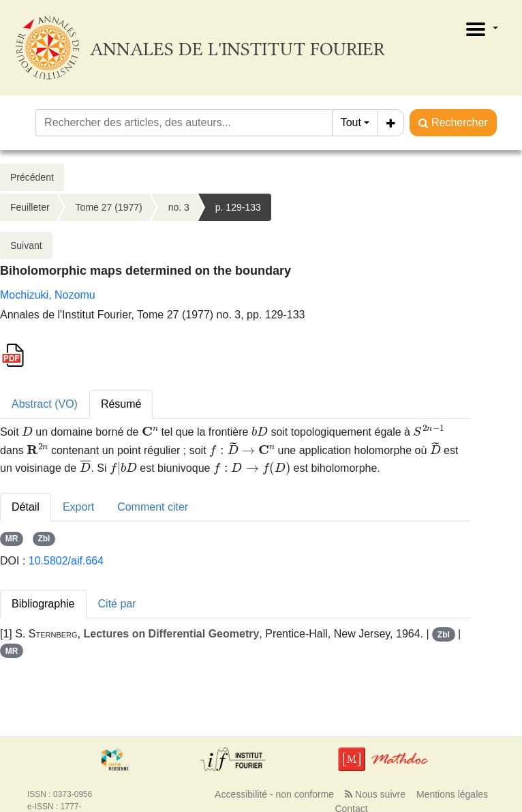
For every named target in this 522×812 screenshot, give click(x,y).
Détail (26, 507)
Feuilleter (30, 207)
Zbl (44, 539)
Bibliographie (43, 604)
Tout (351, 122)
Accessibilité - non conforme (274, 794)
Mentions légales (452, 794)
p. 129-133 (238, 207)
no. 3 (179, 207)
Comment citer (153, 507)
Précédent (32, 177)
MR (12, 539)
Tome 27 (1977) (109, 207)
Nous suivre (375, 794)
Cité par (117, 604)
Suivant (26, 245)
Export (78, 507)
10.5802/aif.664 (66, 561)
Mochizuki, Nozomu (48, 295)
